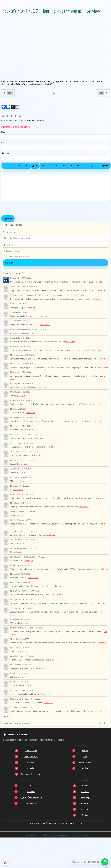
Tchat (85, 756)
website (15, 338)
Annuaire (31, 791)
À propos (85, 791)
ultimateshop (18, 355)
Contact (85, 815)
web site (15, 346)
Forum (85, 751)
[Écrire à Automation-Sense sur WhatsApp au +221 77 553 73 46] (105, 862)
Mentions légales (30, 835)
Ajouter (8, 218)
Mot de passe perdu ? (23, 256)
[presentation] (21, 208)
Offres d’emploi (85, 797)
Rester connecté (12, 251)
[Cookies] (5, 863)
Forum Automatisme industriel (55, 723)
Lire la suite (97, 282)
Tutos (31, 786)
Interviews (31, 762)
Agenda (85, 786)
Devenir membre (85, 762)
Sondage (85, 768)
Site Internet (7, 153)
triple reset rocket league (23, 557)
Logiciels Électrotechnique (31, 797)
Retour (55, 93)
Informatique (31, 803)
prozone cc (17, 363)
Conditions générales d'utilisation (54, 835)
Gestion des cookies (80, 835)
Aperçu (103, 166)
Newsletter (85, 809)
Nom (3, 132)
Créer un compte (8, 256)
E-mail (4, 143)
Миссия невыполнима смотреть (25, 329)
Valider (9, 263)
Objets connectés (31, 756)
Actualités (31, 768)
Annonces (85, 803)
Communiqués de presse (31, 774)
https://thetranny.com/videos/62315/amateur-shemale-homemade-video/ (41, 295)
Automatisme (31, 751)
